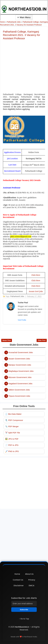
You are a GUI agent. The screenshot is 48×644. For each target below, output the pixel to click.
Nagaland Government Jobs (20, 384)
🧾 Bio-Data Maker (13, 414)
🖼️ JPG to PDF (12, 439)
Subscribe (24, 610)
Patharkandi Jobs (14, 22)
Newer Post (7, 340)
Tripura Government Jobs (19, 396)
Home (2, 22)
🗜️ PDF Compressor (14, 420)
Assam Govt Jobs (36, 291)
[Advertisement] (24, 66)
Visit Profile (22, 320)
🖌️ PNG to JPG (12, 451)
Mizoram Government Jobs (20, 377)
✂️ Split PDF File (13, 433)
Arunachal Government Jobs (21, 352)
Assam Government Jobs (19, 359)
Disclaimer (19, 586)
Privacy (32, 580)
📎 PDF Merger (12, 426)
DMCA (31, 586)
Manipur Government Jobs (20, 365)
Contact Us (18, 580)
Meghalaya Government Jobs (21, 371)
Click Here (36, 275)
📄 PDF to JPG (12, 445)
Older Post (42, 340)
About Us (29, 574)
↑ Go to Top (24, 619)
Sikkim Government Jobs (19, 390)
